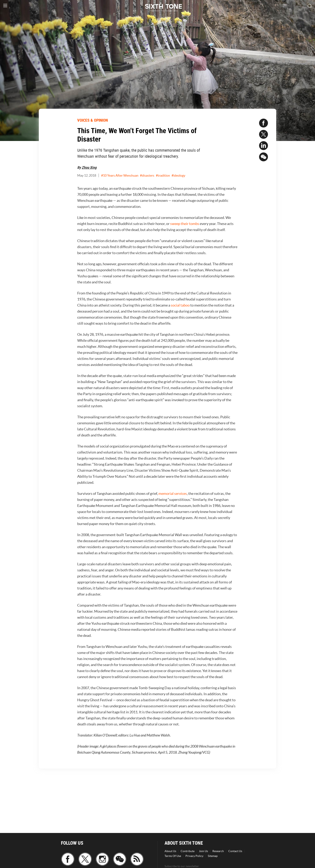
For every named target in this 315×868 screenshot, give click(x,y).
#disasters (147, 175)
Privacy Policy (194, 856)
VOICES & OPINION (93, 120)
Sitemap (213, 856)
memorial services (173, 494)
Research (218, 851)
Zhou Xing (89, 167)
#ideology (178, 175)
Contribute (188, 851)
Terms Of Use (173, 856)
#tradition (163, 175)
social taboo (180, 305)
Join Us (203, 851)
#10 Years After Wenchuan (120, 175)
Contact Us (235, 851)
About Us (170, 851)
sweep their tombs (185, 224)
